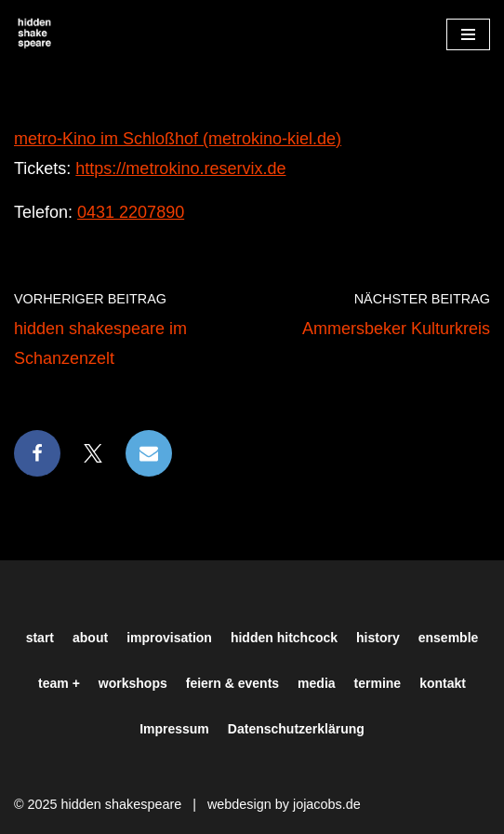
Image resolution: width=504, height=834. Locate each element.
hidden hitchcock (284, 638)
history (378, 638)
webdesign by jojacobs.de (284, 804)
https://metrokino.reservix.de (180, 168)
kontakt (443, 683)
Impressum (174, 729)
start (40, 638)
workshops (133, 683)
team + (59, 683)
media (316, 683)
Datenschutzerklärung (296, 729)
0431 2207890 (131, 212)
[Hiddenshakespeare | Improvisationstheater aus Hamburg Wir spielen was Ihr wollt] (35, 34)
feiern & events (232, 683)
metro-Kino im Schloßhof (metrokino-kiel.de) (178, 139)
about (90, 638)
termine (378, 683)
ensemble (449, 638)
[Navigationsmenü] (468, 34)
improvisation (169, 638)
